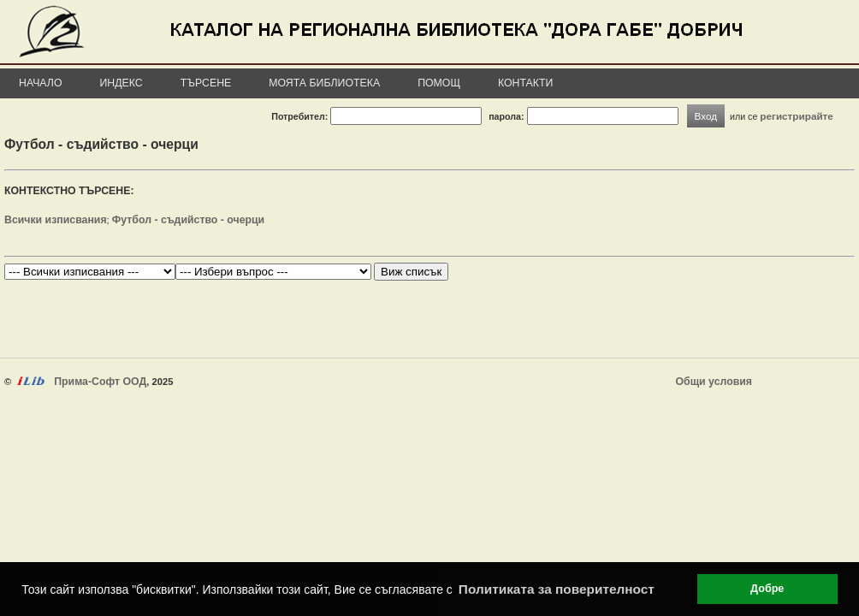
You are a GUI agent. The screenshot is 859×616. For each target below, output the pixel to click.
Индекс (121, 83)
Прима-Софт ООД (100, 382)
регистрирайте (797, 116)
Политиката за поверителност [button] (557, 589)
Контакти (525, 83)
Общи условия (714, 382)
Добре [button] (767, 589)
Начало (41, 83)
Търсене (206, 83)
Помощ (439, 83)
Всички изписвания (56, 220)
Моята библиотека (324, 83)
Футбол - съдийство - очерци (188, 220)
